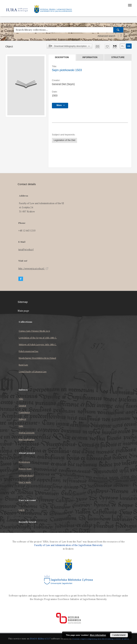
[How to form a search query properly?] (121, 36)
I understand (119, 635)
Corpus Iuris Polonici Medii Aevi (34, 331)
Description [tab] (62, 57)
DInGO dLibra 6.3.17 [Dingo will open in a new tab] (40, 639)
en (129, 46)
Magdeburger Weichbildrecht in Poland (37, 358)
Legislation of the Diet (64, 140)
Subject (22, 419)
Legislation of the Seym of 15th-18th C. (38, 338)
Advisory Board (26, 475)
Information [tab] (90, 57)
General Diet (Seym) (63, 84)
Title (21, 399)
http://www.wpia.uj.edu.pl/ (33, 269)
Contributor (24, 412)
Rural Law (23, 365)
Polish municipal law (29, 351)
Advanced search (106, 36)
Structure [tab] (118, 57)
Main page (23, 311)
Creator (22, 406)
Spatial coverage (27, 433)
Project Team (25, 469)
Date (21, 426)
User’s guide (25, 482)
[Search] (118, 30)
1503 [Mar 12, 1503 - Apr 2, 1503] (55, 95)
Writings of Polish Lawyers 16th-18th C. (38, 344)
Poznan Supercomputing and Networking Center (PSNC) (101, 639)
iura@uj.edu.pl (26, 249)
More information (98, 635)
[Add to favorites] (107, 46)
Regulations (24, 462)
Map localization (27, 439)
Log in (22, 510)
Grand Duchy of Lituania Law (33, 372)
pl (123, 46)
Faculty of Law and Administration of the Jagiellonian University (68, 545)
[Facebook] (21, 279)
